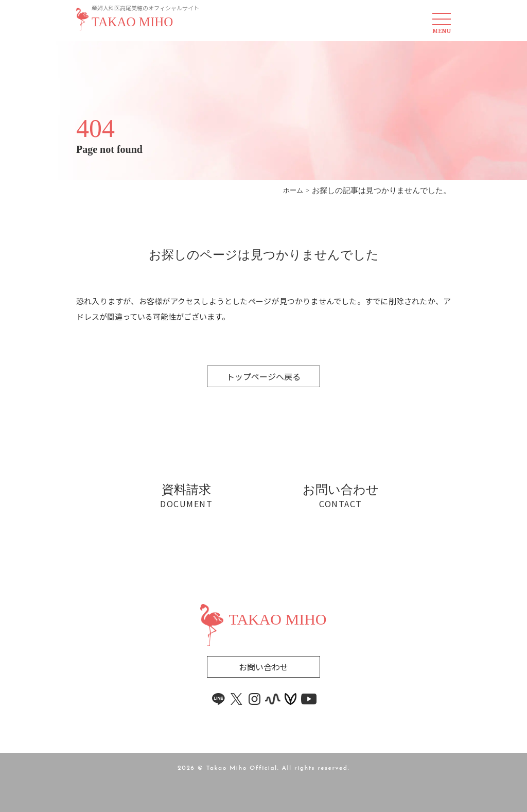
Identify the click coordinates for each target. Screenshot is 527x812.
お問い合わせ (263, 667)
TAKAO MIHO (132, 22)
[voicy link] (291, 699)
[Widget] (264, 590)
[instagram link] (255, 699)
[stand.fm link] (273, 699)
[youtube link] (309, 699)
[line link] (219, 699)
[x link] (237, 699)
